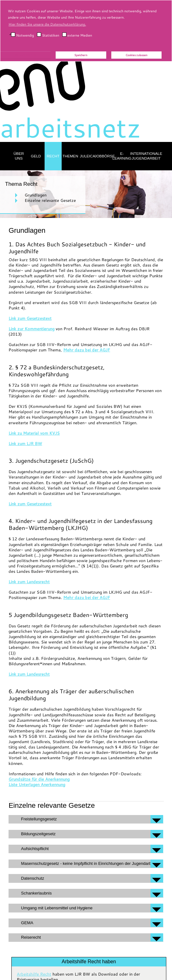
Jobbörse (105, 156)
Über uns (19, 156)
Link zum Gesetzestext (30, 318)
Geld (36, 156)
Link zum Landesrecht (29, 582)
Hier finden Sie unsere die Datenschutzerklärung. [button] (47, 24)
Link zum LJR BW (25, 443)
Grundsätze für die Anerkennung (39, 779)
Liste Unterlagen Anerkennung (37, 784)
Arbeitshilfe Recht (34, 974)
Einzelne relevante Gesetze (50, 200)
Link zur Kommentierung (31, 329)
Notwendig (22, 35)
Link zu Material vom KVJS (34, 433)
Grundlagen (36, 195)
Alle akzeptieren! (25, 55)
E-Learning (122, 156)
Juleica (88, 156)
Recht (53, 156)
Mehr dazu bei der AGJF (87, 350)
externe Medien (77, 35)
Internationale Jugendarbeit (146, 156)
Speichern (81, 55)
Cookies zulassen (136, 55)
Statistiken (48, 35)
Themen (70, 156)
